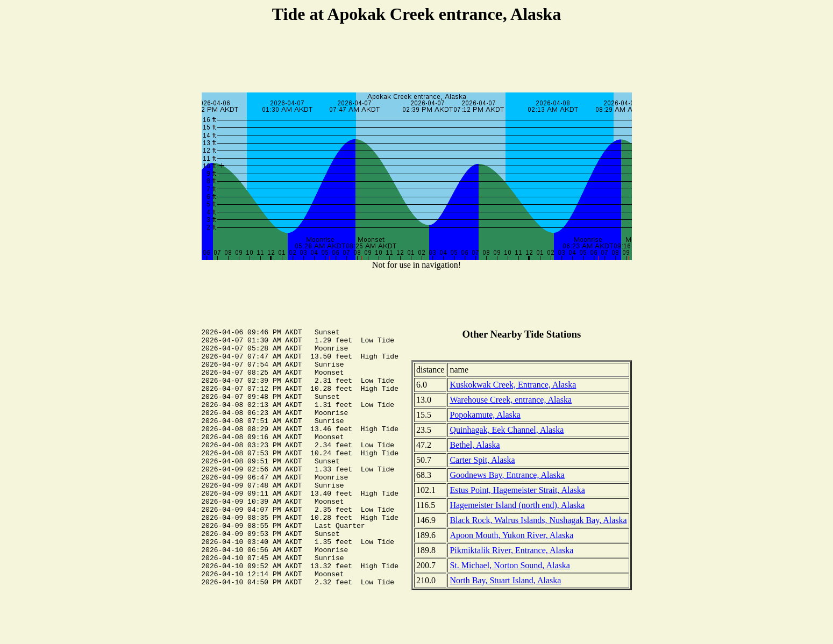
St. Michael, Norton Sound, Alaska (510, 565)
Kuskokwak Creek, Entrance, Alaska (513, 385)
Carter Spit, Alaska (482, 460)
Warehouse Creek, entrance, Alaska (511, 400)
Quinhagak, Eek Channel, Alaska (507, 430)
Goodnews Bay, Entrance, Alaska (507, 475)
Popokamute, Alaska (485, 415)
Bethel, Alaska (475, 445)
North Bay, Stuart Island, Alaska (505, 580)
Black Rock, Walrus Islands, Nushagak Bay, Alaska (538, 520)
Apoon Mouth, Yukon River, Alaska (511, 535)
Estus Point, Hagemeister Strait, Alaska (517, 490)
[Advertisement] (417, 60)
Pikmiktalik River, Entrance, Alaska (511, 550)
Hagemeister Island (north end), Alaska (517, 505)
